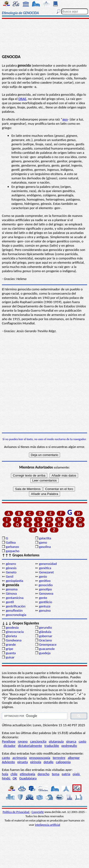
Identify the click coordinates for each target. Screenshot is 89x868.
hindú (6, 778)
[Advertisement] (44, 37)
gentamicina (14, 598)
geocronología (16, 615)
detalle (49, 762)
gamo (43, 542)
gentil (10, 602)
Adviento (8, 762)
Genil (9, 576)
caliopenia (63, 762)
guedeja (45, 653)
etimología (27, 774)
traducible (52, 746)
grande (11, 645)
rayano (23, 741)
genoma (12, 589)
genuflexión (14, 610)
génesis (11, 568)
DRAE (22, 99)
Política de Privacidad (16, 812)
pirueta (23, 762)
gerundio (45, 627)
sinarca (71, 741)
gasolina (45, 547)
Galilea (11, 542)
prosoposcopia (40, 758)
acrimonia (20, 758)
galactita (45, 538)
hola (5, 774)
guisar (10, 657)
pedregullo (69, 746)
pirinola (36, 762)
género (11, 564)
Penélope (9, 741)
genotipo (45, 589)
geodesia (12, 627)
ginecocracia (15, 632)
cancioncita (38, 741)
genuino (45, 610)
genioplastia (14, 581)
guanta (11, 653)
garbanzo (12, 547)
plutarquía (56, 741)
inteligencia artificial (47, 825)
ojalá (77, 774)
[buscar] (34, 716)
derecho (43, 774)
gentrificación (16, 606)
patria (66, 774)
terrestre (59, 758)
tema (56, 774)
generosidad (48, 564)
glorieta (11, 636)
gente (43, 598)
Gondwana (14, 640)
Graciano (45, 640)
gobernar (46, 636)
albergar (74, 758)
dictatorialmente (30, 746)
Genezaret (46, 572)
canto (6, 758)
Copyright (38, 812)
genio (43, 576)
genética (45, 568)
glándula (45, 632)
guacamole (47, 649)
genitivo (45, 581)
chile (14, 774)
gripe (9, 649)
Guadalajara (28, 778)
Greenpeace (48, 645)
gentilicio (45, 602)
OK (15, 778)
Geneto (11, 572)
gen (65, 119)
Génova (11, 593)
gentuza (45, 606)
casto (82, 741)
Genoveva (46, 593)
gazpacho (12, 551)
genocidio (46, 585)
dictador (10, 746)
